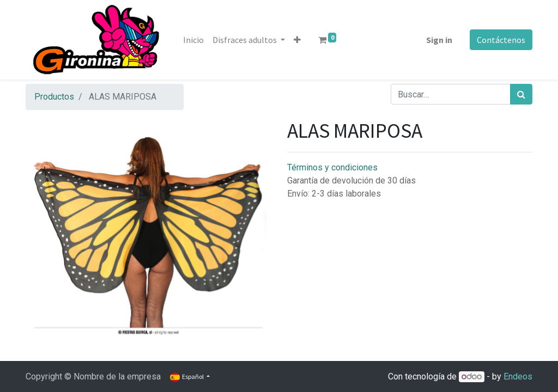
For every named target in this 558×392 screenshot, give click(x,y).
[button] (297, 40)
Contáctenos (501, 40)
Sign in (439, 40)
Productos (54, 97)
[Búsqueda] (521, 94)
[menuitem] (193, 40)
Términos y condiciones (332, 167)
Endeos (518, 376)
